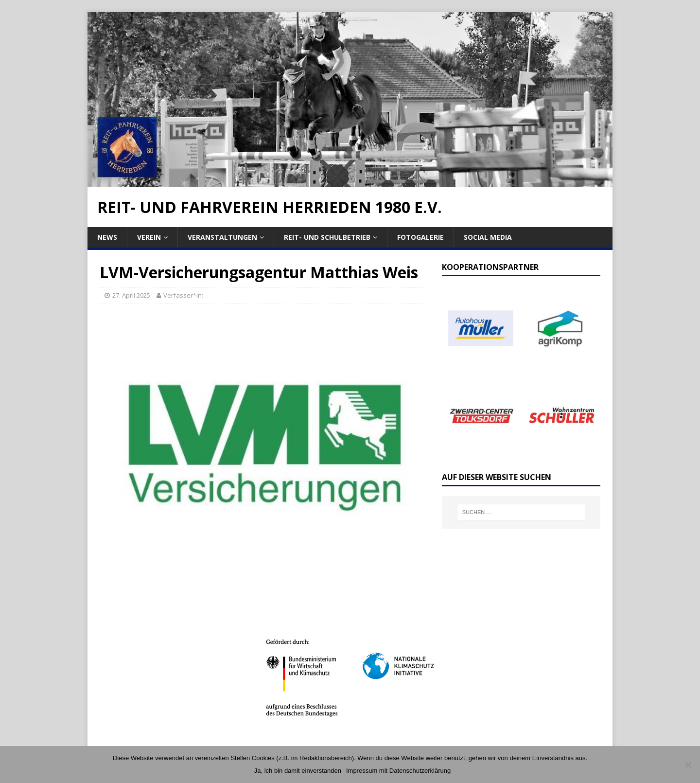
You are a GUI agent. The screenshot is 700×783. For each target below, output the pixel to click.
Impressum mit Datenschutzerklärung (398, 771)
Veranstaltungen (222, 237)
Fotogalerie (420, 237)
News (107, 237)
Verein (149, 237)
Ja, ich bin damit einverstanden (298, 771)
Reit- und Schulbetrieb (327, 237)
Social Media (488, 237)
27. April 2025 (131, 295)
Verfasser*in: (183, 295)
